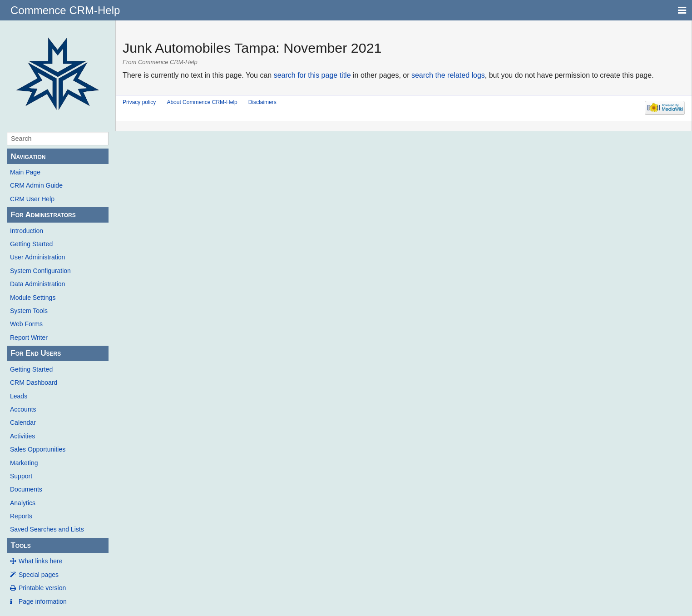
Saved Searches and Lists (47, 529)
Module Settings (33, 298)
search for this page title (312, 75)
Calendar (23, 422)
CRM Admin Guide (36, 185)
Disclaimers (262, 102)
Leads (19, 396)
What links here (40, 561)
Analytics (23, 503)
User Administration (37, 257)
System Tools (29, 311)
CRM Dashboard (34, 383)
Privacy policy (139, 102)
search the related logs (448, 75)
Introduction (27, 231)
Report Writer (29, 338)
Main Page (25, 172)
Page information (43, 601)
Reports (21, 516)
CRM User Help (32, 199)
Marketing (24, 463)
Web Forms (26, 324)
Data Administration (37, 284)
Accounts (23, 409)
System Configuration (40, 271)
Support (21, 476)
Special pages (39, 575)
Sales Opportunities (38, 449)
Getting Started (31, 244)
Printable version (42, 588)
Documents (26, 489)
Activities (22, 436)
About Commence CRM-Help (202, 102)
